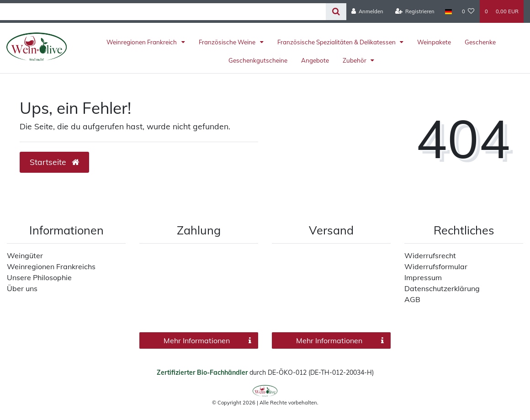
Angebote (315, 60)
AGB (412, 299)
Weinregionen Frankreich (142, 42)
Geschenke (480, 42)
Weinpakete (434, 42)
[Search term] (163, 12)
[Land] (448, 11)
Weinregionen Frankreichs (51, 266)
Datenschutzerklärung (442, 288)
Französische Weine (228, 42)
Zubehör (355, 60)
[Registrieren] (415, 11)
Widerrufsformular (436, 266)
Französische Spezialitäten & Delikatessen (337, 42)
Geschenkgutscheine (258, 60)
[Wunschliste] (468, 11)
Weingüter (25, 255)
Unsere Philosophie (39, 277)
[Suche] (336, 12)
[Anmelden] (368, 11)
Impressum (423, 277)
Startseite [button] (54, 162)
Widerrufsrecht (430, 255)
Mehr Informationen (207, 340)
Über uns (22, 288)
